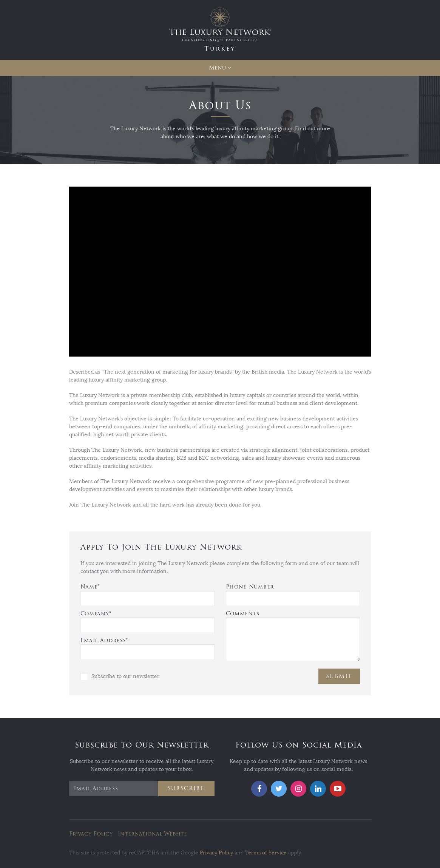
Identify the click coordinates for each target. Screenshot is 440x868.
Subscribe (186, 788)
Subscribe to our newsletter (120, 676)
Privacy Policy (91, 834)
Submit (339, 676)
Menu (217, 68)
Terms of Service (266, 853)
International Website (152, 834)
